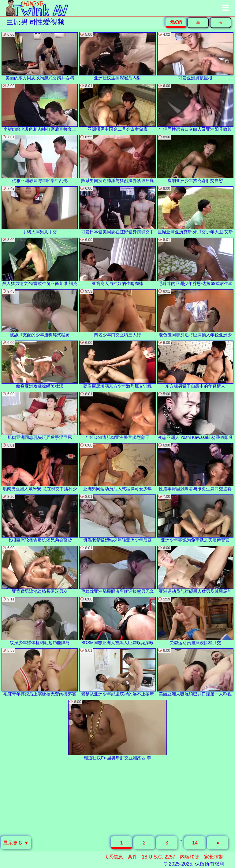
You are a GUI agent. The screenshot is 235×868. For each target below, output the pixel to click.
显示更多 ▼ (16, 843)
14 (195, 843)
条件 (132, 857)
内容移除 (190, 857)
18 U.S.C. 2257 (159, 857)
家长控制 (214, 857)
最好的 (176, 22)
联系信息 (113, 857)
